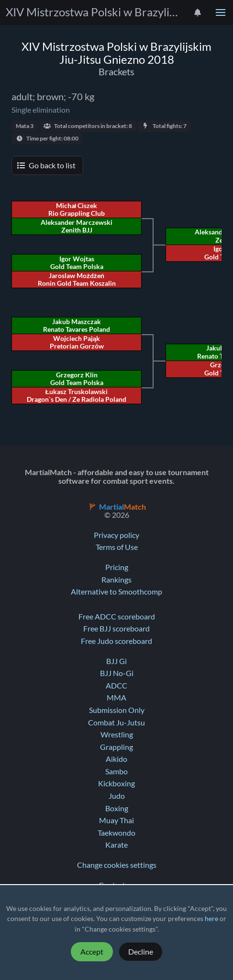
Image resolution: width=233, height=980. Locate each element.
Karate (116, 845)
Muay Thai (116, 820)
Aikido (116, 759)
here (211, 919)
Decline (141, 952)
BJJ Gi (116, 661)
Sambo (116, 771)
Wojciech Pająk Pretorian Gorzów (77, 342)
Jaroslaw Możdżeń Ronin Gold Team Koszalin (77, 280)
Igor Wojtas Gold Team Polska (77, 263)
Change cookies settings (117, 865)
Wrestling (117, 735)
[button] (221, 12)
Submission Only (117, 710)
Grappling (116, 747)
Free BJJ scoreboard (116, 629)
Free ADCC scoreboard (117, 617)
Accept (92, 952)
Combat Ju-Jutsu (116, 723)
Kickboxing (116, 783)
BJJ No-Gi (117, 673)
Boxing (117, 808)
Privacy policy (116, 535)
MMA (116, 698)
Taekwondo (116, 833)
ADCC (116, 686)
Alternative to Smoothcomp (116, 592)
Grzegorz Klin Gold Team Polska (77, 379)
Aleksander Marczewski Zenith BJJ (77, 226)
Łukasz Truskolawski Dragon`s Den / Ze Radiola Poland (77, 396)
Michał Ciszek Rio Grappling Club (77, 210)
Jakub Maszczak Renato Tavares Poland (77, 326)
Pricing (117, 567)
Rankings (116, 580)
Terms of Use (117, 547)
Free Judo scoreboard (116, 641)
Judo (117, 796)
